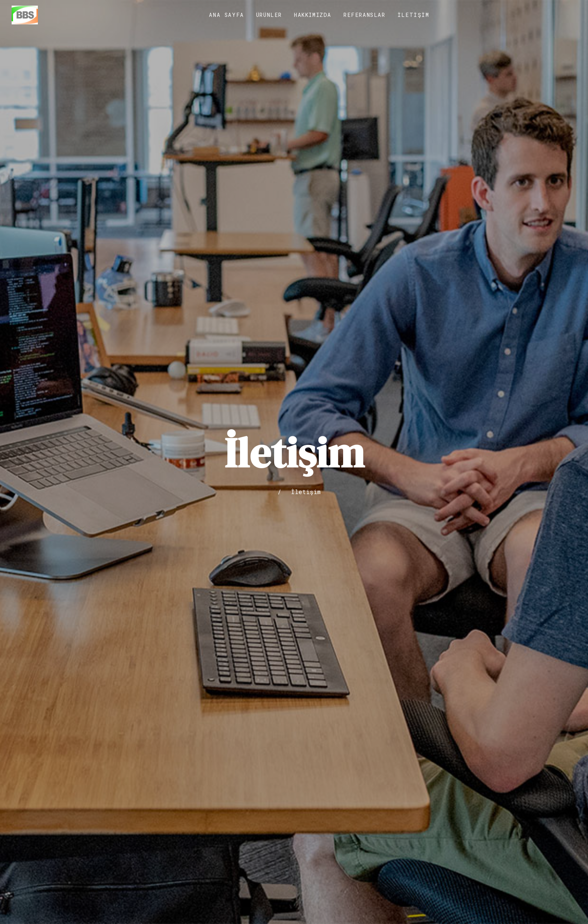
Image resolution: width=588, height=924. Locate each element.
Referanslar (364, 15)
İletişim (413, 15)
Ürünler (269, 15)
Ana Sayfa (226, 15)
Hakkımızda (313, 15)
